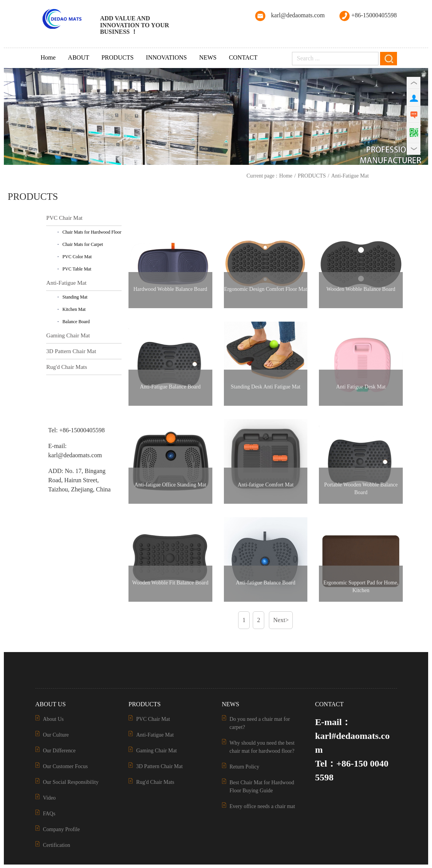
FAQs (49, 814)
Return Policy (244, 767)
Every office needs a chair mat (262, 806)
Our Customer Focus (66, 766)
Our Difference (59, 751)
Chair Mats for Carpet (83, 244)
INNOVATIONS (166, 57)
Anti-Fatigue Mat (350, 176)
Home (48, 57)
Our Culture (56, 735)
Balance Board (76, 322)
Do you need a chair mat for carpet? (260, 723)
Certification (57, 845)
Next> (281, 620)
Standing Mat (75, 297)
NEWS (208, 57)
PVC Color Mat (77, 257)
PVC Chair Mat (64, 218)
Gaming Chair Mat (68, 335)
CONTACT (243, 57)
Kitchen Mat (74, 309)
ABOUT (79, 57)
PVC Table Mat (77, 269)
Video (49, 798)
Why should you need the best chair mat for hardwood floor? (262, 747)
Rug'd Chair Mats (67, 367)
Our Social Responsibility (71, 782)
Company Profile (62, 829)
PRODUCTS (118, 57)
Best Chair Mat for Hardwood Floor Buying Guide (262, 787)
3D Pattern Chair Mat (71, 351)
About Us (53, 719)
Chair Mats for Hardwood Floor (92, 232)
